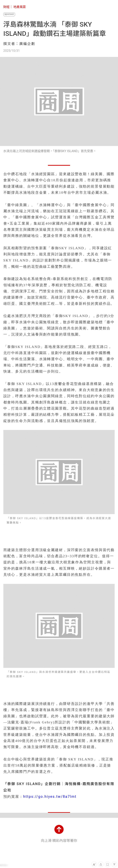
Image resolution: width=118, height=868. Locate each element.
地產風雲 (20, 7)
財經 (6, 7)
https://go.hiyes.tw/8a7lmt (50, 797)
